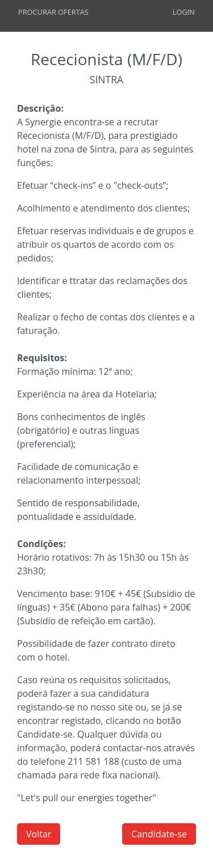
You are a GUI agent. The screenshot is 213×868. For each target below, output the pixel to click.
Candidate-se (159, 834)
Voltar (39, 834)
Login (184, 12)
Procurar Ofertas (53, 12)
